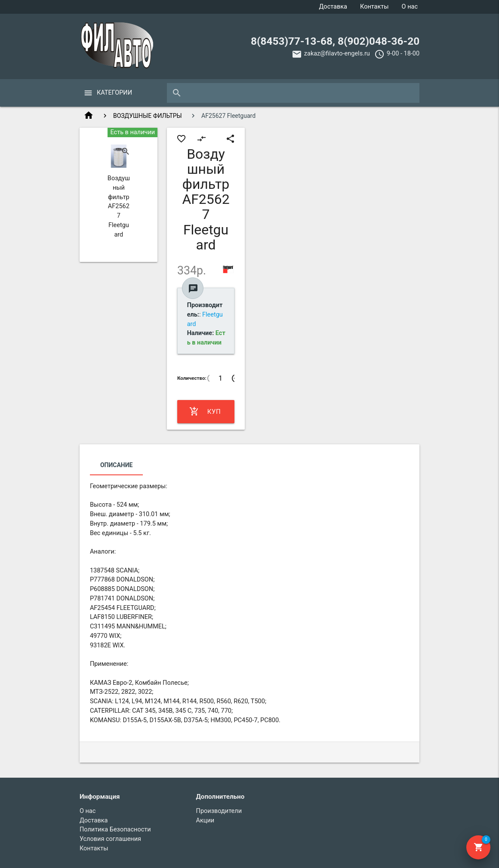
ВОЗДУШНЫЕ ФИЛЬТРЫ (148, 116)
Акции (205, 820)
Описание (116, 465)
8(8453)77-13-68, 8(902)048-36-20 (335, 41)
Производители (219, 811)
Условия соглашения (110, 839)
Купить (205, 412)
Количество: (192, 378)
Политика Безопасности (115, 830)
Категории (114, 93)
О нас (410, 7)
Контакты (374, 7)
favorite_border (181, 139)
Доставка (333, 7)
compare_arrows (202, 139)
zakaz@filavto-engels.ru (337, 54)
